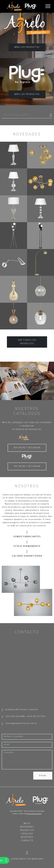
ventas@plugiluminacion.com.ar (19, 724)
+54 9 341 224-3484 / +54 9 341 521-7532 (23, 717)
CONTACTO (27, 841)
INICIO (27, 824)
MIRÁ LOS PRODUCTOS (27, 48)
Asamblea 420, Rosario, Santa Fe (20, 710)
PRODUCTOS (27, 831)
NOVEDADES (27, 827)
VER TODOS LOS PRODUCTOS (27, 342)
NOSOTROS (27, 838)
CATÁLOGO (27, 834)
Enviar (43, 776)
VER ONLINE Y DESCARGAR (27, 448)
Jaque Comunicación (34, 814)
